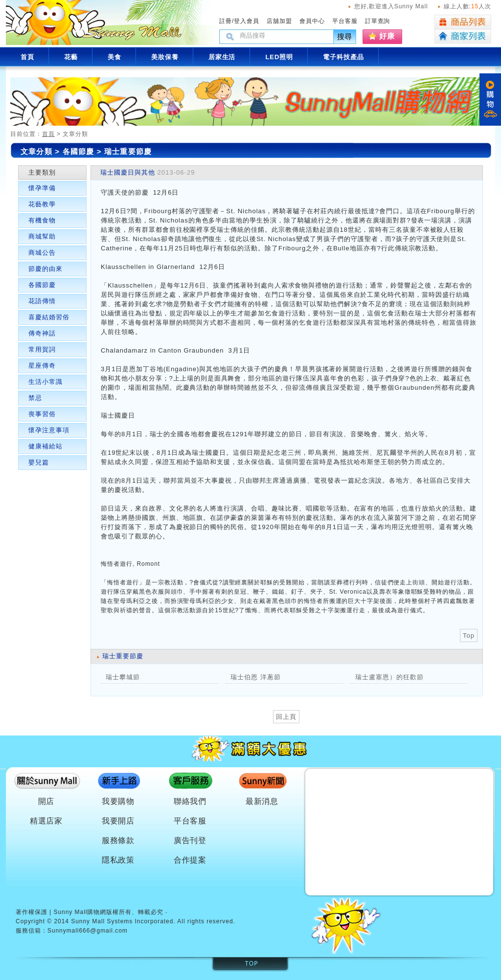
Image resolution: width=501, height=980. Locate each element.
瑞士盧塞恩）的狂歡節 (389, 677)
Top (469, 635)
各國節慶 (80, 151)
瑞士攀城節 (123, 677)
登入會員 (247, 21)
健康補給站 (46, 446)
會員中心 (312, 21)
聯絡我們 (190, 801)
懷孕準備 (42, 188)
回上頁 (286, 717)
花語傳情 (42, 301)
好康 (387, 36)
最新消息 (262, 801)
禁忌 (35, 398)
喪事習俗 (42, 414)
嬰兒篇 (39, 462)
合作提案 (190, 860)
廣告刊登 (190, 840)
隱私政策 (118, 860)
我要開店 (118, 821)
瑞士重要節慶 (128, 151)
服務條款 (118, 840)
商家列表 (463, 36)
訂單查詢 (378, 21)
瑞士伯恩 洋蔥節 (256, 677)
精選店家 (46, 821)
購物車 (490, 100)
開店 (46, 801)
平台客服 (345, 21)
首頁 (48, 134)
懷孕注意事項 (49, 430)
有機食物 (42, 220)
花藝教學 (42, 204)
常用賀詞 (42, 349)
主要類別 (42, 172)
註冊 (226, 21)
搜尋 (345, 36)
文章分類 (36, 151)
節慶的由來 (46, 269)
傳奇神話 (42, 333)
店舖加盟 (279, 21)
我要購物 (118, 801)
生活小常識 (46, 382)
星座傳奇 (42, 366)
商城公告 (42, 253)
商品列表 (463, 22)
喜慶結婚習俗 (49, 317)
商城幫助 (42, 236)
